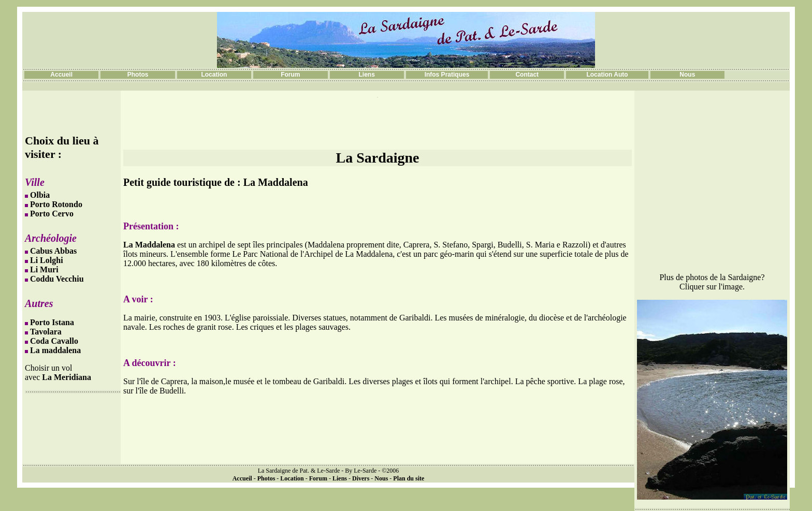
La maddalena (55, 350)
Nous (687, 75)
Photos (138, 75)
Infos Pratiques (447, 75)
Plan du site (409, 478)
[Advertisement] (378, 124)
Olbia (40, 195)
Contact (527, 75)
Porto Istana (52, 322)
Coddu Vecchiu (57, 279)
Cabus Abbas (53, 251)
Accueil (61, 75)
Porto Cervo (52, 214)
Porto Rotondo (56, 204)
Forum (290, 75)
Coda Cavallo (54, 341)
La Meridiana (67, 377)
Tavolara (46, 332)
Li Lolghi (47, 260)
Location (214, 75)
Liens (367, 75)
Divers (361, 478)
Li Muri (44, 269)
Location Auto (607, 75)
